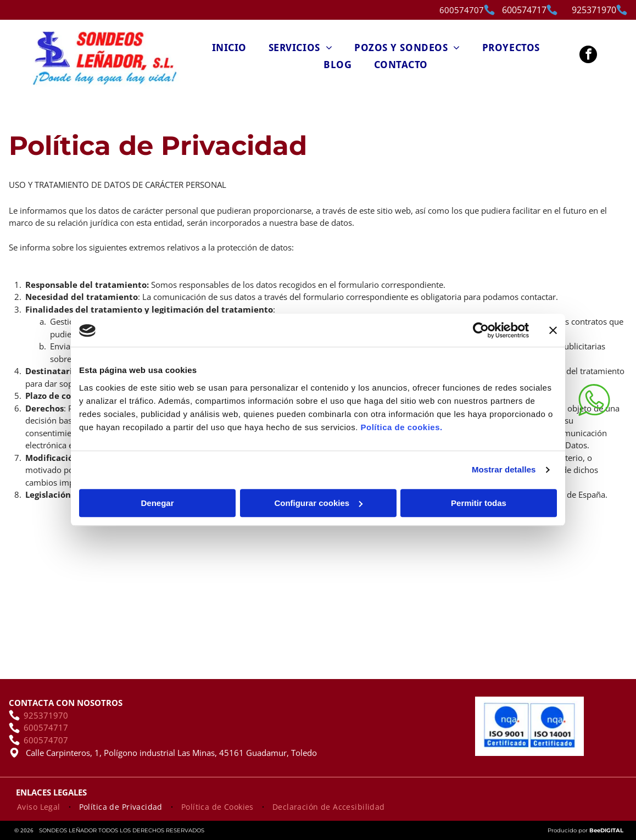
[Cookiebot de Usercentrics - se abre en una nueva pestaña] (481, 331)
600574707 (462, 10)
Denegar (157, 503)
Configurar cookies (318, 503)
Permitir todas (479, 503)
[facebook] (588, 56)
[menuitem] (229, 47)
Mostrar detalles (504, 470)
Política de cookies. (401, 427)
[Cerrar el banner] (553, 331)
